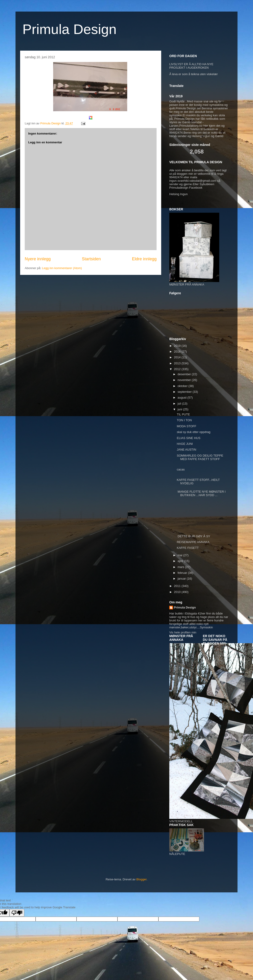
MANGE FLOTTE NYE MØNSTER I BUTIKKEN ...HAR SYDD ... (201, 493)
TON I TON (184, 420)
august (183, 398)
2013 (178, 363)
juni (180, 409)
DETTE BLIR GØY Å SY (193, 536)
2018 (178, 352)
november (185, 380)
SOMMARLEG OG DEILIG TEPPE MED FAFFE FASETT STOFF (200, 457)
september (185, 392)
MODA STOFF (186, 426)
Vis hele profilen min (183, 632)
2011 (178, 586)
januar (182, 579)
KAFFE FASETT (188, 548)
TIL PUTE (183, 414)
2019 (178, 346)
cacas (181, 469)
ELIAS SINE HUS (188, 438)
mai (180, 555)
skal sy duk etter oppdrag (193, 432)
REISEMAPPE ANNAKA (193, 542)
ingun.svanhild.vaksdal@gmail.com (193, 181)
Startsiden (91, 259)
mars (181, 567)
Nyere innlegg (38, 259)
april (181, 561)
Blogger (142, 879)
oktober (183, 386)
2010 (178, 592)
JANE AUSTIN (186, 450)
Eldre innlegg (144, 259)
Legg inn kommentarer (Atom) (62, 268)
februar (183, 573)
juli (180, 404)
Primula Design (69, 29)
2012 (178, 369)
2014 (178, 357)
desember (185, 374)
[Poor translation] (17, 913)
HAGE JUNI (185, 444)
